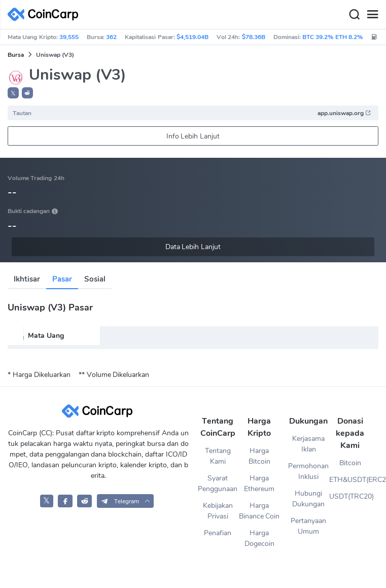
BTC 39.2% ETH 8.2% (332, 37)
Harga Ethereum (259, 483)
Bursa (16, 55)
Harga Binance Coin (259, 511)
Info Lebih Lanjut (193, 136)
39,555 (69, 37)
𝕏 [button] (13, 93)
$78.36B (254, 37)
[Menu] (372, 15)
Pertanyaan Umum (308, 526)
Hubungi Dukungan (308, 499)
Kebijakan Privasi (218, 511)
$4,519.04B (192, 37)
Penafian (218, 533)
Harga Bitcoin (259, 456)
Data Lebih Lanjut (193, 247)
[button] (27, 93)
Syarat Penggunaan (218, 483)
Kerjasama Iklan (308, 444)
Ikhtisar (27, 279)
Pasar (62, 279)
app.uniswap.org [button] (344, 113)
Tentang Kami (218, 456)
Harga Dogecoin (259, 538)
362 (111, 37)
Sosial (95, 279)
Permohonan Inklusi (308, 471)
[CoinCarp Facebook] (65, 501)
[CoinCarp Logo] (46, 14)
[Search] (354, 15)
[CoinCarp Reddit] (84, 501)
